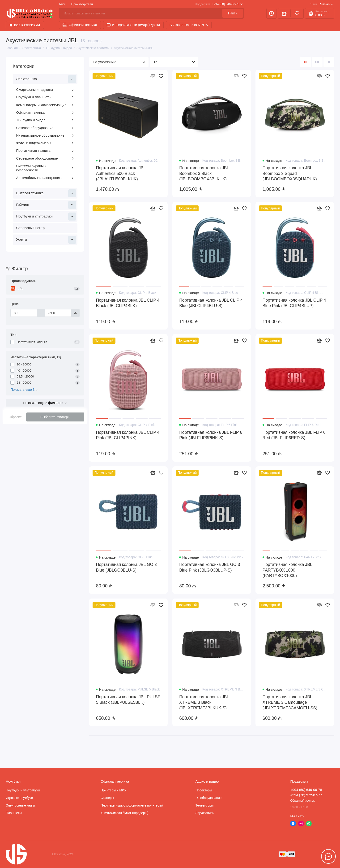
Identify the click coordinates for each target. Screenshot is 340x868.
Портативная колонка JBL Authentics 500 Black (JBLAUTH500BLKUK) (121, 173)
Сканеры (107, 798)
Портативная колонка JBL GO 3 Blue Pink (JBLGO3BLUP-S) (210, 567)
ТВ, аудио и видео (45, 120)
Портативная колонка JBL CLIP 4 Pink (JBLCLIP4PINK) (128, 435)
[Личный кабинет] (271, 13)
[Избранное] (297, 13)
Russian (322, 4)
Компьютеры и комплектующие (45, 105)
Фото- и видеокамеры (45, 143)
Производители (82, 4)
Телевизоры (205, 805)
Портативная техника (45, 151)
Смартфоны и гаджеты (45, 90)
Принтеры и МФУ (113, 790)
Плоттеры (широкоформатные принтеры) (132, 805)
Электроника (46, 79)
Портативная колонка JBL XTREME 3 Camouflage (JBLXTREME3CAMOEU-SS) (290, 702)
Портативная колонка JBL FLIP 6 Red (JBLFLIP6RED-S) (294, 435)
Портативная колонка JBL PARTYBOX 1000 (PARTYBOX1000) (287, 570)
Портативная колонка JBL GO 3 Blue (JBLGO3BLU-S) (126, 567)
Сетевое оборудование (45, 128)
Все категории (25, 25)
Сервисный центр (31, 228)
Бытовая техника (46, 193)
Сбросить (16, 417)
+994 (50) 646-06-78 (219, 4)
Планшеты (14, 813)
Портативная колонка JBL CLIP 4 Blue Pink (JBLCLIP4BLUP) (294, 303)
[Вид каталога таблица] (329, 62)
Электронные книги (20, 805)
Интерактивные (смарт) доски (133, 25)
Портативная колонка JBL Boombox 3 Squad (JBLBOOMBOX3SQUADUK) (290, 173)
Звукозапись (205, 813)
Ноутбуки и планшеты (45, 97)
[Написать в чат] (329, 857)
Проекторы (204, 790)
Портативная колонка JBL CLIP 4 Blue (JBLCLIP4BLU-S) (211, 303)
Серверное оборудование (45, 158)
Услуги (46, 240)
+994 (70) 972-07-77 (306, 795)
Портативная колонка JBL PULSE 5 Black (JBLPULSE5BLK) (128, 700)
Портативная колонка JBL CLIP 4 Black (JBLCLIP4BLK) (128, 303)
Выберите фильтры (55, 417)
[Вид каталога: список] (317, 62)
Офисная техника (80, 25)
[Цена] (24, 313)
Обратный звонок (302, 801)
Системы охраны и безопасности (45, 168)
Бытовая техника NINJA (189, 25)
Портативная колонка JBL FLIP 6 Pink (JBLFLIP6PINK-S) (211, 435)
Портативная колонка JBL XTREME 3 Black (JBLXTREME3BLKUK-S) (204, 702)
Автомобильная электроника (45, 178)
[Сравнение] (284, 13)
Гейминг (46, 205)
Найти (233, 13)
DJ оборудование (209, 798)
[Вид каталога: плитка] (305, 62)
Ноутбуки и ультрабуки (46, 217)
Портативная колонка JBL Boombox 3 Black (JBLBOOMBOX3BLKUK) (204, 173)
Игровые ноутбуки (19, 798)
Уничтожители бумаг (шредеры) (124, 813)
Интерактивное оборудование (45, 135)
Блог (62, 4)
